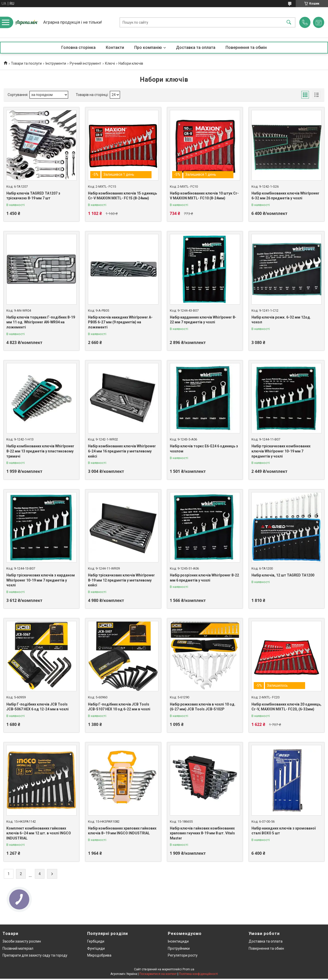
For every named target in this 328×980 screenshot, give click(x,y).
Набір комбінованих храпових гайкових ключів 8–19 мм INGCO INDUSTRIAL (122, 831)
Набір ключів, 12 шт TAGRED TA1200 (283, 575)
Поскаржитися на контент (158, 974)
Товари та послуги (26, 63)
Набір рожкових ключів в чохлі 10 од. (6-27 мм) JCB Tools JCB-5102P (203, 707)
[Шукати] (289, 23)
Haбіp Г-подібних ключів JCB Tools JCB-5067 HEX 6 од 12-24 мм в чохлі (38, 707)
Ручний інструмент (85, 63)
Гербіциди (96, 941)
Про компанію (148, 47)
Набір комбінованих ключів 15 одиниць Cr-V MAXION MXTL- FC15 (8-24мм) (122, 196)
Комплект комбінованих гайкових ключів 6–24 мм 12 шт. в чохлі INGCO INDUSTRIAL (39, 833)
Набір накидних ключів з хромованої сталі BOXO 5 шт (284, 831)
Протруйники (179, 948)
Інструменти (56, 63)
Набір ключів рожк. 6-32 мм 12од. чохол (281, 320)
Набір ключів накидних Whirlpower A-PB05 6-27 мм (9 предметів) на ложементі (120, 322)
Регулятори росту (183, 955)
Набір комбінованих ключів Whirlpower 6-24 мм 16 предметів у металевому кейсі (122, 451)
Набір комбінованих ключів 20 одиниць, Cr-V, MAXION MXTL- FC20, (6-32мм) (286, 707)
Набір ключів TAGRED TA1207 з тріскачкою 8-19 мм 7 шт (33, 196)
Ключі (110, 63)
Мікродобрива (99, 955)
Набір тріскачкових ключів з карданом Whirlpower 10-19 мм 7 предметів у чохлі (41, 580)
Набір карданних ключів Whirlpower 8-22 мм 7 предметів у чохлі (203, 320)
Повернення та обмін (246, 47)
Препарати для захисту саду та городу (35, 955)
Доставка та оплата (196, 47)
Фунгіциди (96, 948)
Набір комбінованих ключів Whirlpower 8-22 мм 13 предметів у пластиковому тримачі (40, 451)
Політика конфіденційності (198, 974)
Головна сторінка (78, 47)
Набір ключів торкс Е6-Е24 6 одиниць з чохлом (204, 449)
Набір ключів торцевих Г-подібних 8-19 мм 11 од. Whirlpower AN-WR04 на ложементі (41, 322)
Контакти (115, 47)
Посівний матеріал (18, 948)
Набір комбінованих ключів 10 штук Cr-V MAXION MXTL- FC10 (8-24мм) (204, 196)
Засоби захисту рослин (22, 941)
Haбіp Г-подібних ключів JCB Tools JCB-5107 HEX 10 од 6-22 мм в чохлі (119, 707)
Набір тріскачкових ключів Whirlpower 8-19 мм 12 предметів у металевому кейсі (121, 580)
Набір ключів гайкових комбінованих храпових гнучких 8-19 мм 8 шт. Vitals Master (202, 833)
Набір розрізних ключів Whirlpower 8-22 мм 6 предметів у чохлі (204, 578)
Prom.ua (188, 969)
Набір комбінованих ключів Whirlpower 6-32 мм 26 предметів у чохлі (285, 196)
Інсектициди (178, 941)
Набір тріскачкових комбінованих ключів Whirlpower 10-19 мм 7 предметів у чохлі (281, 451)
